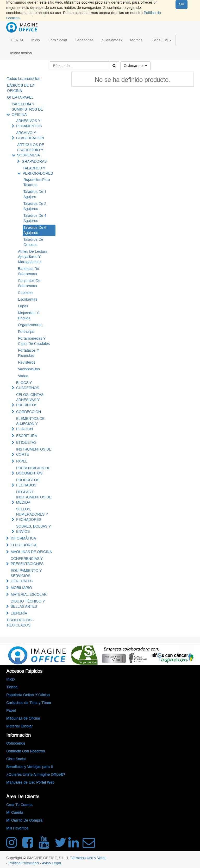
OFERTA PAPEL (20, 98)
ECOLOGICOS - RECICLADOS (20, 623)
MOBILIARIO (21, 588)
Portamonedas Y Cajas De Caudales (34, 341)
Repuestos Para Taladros (37, 182)
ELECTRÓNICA (24, 545)
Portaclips (26, 332)
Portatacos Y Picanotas (29, 353)
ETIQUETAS (26, 443)
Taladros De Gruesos (33, 242)
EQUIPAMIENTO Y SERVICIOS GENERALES (26, 576)
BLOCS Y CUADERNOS (28, 385)
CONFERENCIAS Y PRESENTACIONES (27, 561)
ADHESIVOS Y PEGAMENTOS (29, 124)
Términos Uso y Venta (88, 858)
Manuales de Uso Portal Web (30, 783)
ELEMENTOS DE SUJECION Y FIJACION (30, 424)
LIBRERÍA (19, 613)
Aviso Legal (51, 863)
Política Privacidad (24, 863)
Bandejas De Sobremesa (29, 271)
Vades (23, 376)
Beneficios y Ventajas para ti (29, 767)
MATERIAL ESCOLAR (29, 595)
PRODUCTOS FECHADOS (28, 483)
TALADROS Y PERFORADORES (38, 171)
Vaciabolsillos (29, 369)
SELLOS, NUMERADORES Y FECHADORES (32, 515)
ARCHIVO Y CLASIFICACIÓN (30, 136)
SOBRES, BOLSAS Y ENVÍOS (33, 529)
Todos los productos (24, 79)
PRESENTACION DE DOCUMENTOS (33, 471)
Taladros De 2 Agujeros (35, 206)
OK (182, 4)
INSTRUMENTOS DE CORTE (34, 452)
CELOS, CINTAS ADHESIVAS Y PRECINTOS (30, 400)
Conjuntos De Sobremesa (29, 283)
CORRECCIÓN (29, 412)
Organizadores (30, 325)
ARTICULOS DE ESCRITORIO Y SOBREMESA (31, 150)
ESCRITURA (27, 436)
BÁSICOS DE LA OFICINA (21, 88)
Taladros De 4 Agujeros (35, 218)
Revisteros (27, 363)
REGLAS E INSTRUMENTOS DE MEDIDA (34, 497)
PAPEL (22, 461)
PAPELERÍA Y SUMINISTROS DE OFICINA (27, 110)
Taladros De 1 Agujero (35, 194)
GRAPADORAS (34, 162)
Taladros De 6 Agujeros (35, 230)
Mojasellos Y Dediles (28, 316)
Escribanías (28, 300)
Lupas (23, 306)
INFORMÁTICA (23, 538)
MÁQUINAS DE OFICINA (31, 552)
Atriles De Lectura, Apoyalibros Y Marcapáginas (33, 257)
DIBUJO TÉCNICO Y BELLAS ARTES (28, 604)
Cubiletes (26, 293)
